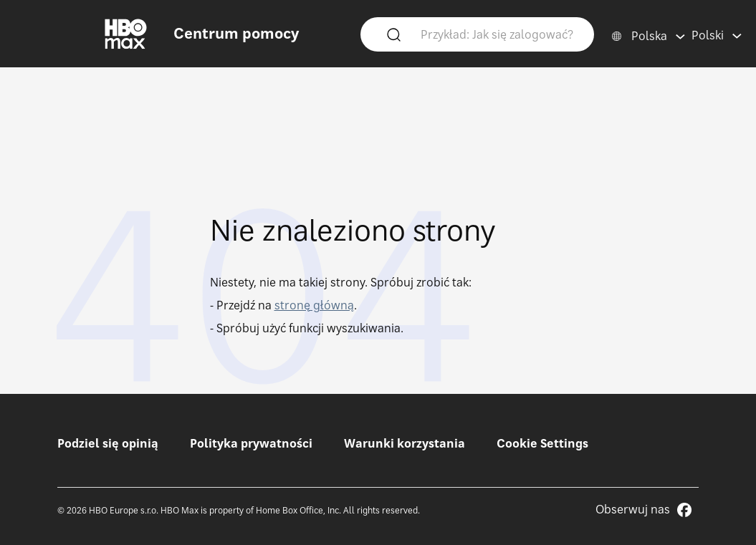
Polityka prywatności (251, 443)
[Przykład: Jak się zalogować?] (498, 34)
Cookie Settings (542, 443)
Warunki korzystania (405, 443)
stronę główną (314, 305)
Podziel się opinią (108, 443)
